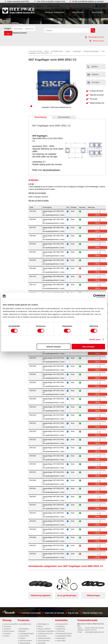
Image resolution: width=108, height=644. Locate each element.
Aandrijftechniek (57, 51)
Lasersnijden (61, 641)
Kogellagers (77, 51)
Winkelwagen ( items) (94, 37)
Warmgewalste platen (64, 633)
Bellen (93, 66)
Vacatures (97, 12)
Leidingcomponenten (45, 633)
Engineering (61, 629)
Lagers (68, 51)
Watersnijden (61, 638)
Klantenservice (9, 631)
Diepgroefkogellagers (91, 51)
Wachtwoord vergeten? (20, 33)
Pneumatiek (42, 636)
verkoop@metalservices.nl (95, 632)
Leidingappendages (27, 633)
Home (47, 51)
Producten (78, 12)
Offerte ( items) (97, 41)
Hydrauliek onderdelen (46, 631)
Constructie (60, 631)
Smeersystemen (44, 641)
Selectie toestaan (54, 347)
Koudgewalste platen (64, 636)
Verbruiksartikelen (44, 638)
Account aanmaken (54, 12)
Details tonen (95, 339)
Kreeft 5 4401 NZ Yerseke (94, 628)
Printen (93, 82)
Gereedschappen (26, 641)
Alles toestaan (88, 347)
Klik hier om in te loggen (37, 193)
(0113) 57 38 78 (91, 630)
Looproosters (24, 636)
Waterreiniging (25, 643)
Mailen (93, 74)
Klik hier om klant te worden (39, 201)
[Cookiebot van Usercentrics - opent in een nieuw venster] (95, 296)
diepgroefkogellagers (51, 170)
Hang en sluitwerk (44, 629)
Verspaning (60, 626)
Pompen (22, 638)
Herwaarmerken (62, 624)
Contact (6, 636)
